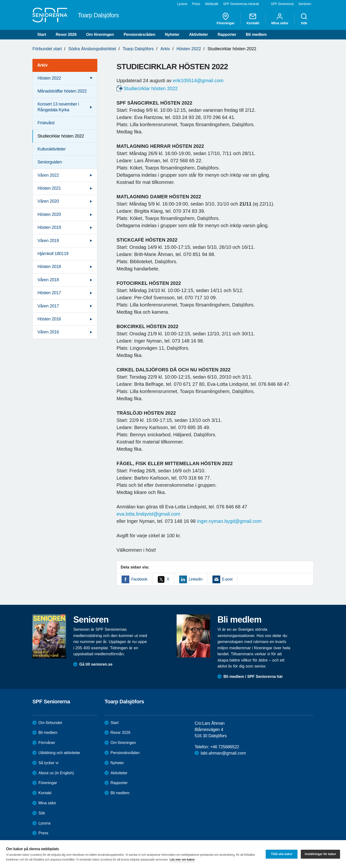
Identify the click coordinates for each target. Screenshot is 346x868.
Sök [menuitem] (304, 19)
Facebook (139, 579)
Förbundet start (47, 49)
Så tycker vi (48, 763)
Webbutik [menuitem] (212, 4)
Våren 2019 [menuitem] (48, 241)
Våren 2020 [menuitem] (48, 201)
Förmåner (47, 743)
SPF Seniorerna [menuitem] (282, 4)
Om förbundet (50, 723)
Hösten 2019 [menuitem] (49, 227)
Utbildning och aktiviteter (59, 753)
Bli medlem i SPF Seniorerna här (253, 677)
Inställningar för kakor (320, 854)
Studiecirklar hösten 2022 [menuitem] (61, 136)
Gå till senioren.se (96, 664)
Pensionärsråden (139, 34)
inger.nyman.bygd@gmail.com (229, 521)
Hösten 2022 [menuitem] (49, 78)
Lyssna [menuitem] (182, 4)
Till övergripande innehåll (0, 0)
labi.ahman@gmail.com (223, 753)
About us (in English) (56, 773)
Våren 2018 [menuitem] (48, 280)
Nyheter (172, 34)
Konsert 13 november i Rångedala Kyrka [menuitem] (58, 107)
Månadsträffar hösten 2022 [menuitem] (62, 91)
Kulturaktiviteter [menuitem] (52, 149)
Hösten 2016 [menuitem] (49, 319)
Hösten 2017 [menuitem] (49, 293)
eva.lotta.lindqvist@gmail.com (148, 514)
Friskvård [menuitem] (46, 123)
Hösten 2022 (189, 49)
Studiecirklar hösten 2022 (151, 88)
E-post (227, 579)
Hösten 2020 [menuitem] (49, 214)
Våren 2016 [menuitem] (48, 332)
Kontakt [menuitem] (253, 19)
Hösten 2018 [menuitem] (49, 267)
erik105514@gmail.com (198, 81)
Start (42, 34)
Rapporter (227, 34)
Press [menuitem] (196, 4)
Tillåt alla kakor (282, 854)
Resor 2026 (66, 34)
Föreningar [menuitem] (226, 19)
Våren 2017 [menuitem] (48, 306)
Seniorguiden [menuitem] (50, 162)
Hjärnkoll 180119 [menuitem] (53, 254)
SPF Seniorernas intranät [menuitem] (241, 4)
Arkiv (165, 49)
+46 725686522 (224, 747)
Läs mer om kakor (182, 859)
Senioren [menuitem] (305, 4)
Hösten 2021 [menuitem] (49, 188)
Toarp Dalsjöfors (138, 49)
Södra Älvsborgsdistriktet (92, 49)
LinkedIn (195, 579)
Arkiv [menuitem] (42, 65)
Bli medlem (256, 34)
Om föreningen (100, 34)
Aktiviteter (199, 34)
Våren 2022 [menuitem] (48, 175)
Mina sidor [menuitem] (280, 19)
